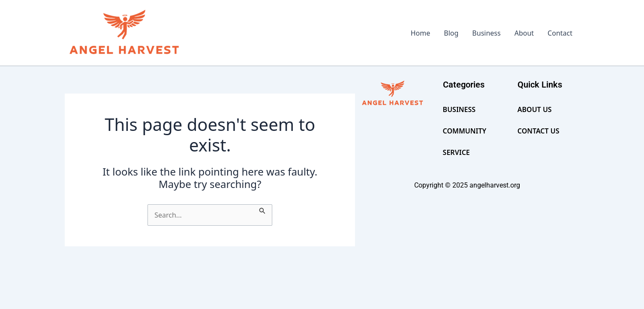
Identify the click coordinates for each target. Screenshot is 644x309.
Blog (451, 33)
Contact (560, 33)
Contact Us (539, 131)
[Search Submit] (262, 209)
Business (486, 33)
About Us (535, 109)
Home (421, 33)
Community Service (465, 142)
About (524, 33)
